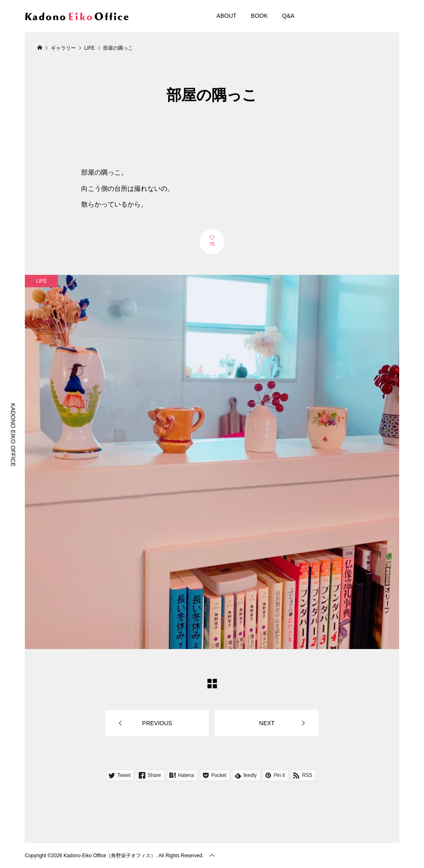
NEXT (267, 723)
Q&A (289, 16)
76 (212, 244)
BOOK (259, 16)
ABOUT (226, 16)
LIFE (41, 281)
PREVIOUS (157, 723)
